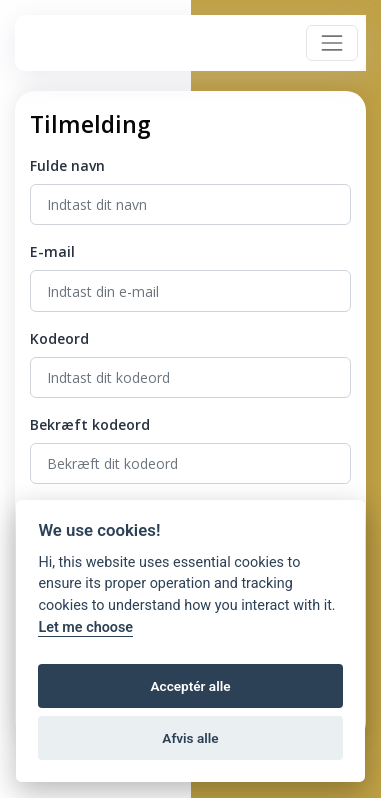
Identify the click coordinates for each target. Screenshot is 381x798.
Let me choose (85, 627)
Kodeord (59, 338)
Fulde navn (67, 165)
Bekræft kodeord (90, 424)
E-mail (52, 251)
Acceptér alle (190, 686)
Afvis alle (190, 738)
